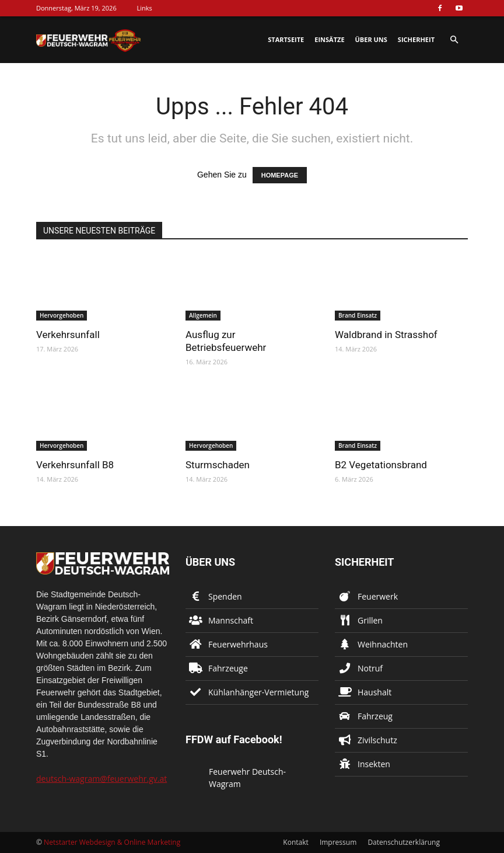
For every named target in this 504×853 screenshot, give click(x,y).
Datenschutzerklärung (404, 842)
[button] (454, 40)
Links (145, 8)
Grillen (370, 620)
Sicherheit (416, 39)
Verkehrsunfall (68, 335)
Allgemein (203, 315)
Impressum (338, 842)
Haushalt (374, 692)
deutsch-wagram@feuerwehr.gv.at (101, 779)
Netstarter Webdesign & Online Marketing (112, 842)
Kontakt (295, 842)
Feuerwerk (378, 596)
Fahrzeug (375, 716)
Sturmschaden (218, 465)
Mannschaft (231, 620)
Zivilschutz (377, 740)
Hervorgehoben (62, 315)
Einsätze (329, 39)
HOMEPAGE (280, 175)
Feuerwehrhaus (238, 644)
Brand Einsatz (358, 315)
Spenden (225, 596)
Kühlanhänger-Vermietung (258, 692)
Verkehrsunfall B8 (75, 465)
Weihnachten (383, 644)
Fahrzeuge (228, 668)
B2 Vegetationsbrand (381, 465)
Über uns (371, 39)
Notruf (370, 668)
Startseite (286, 39)
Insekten (374, 764)
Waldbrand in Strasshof (386, 335)
